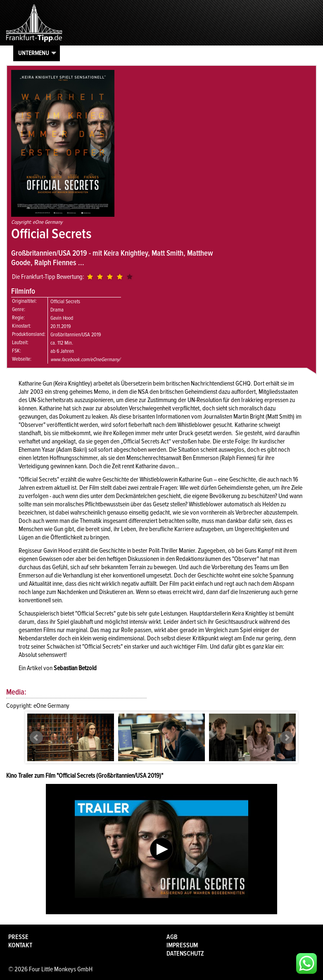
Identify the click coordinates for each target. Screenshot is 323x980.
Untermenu (34, 53)
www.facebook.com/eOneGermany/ (85, 359)
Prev (36, 738)
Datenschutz (185, 954)
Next (287, 738)
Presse (18, 937)
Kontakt (20, 945)
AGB (172, 937)
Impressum (182, 945)
